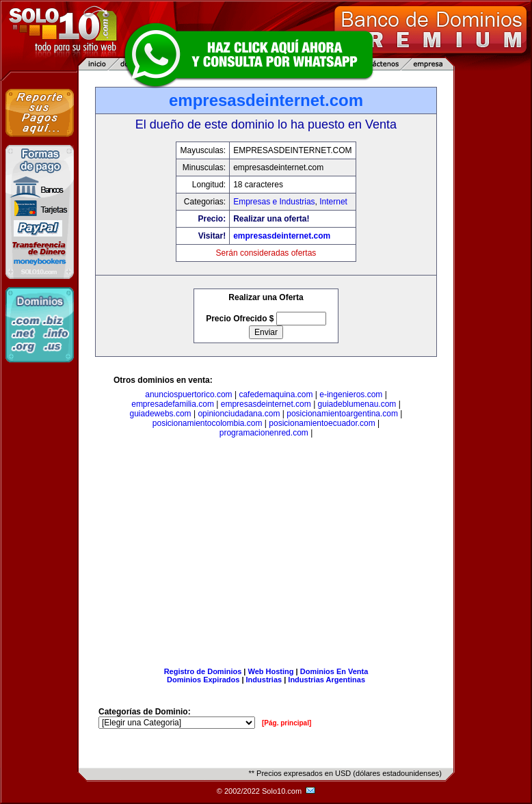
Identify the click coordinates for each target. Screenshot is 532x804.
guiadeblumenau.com (357, 404)
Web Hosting (271, 671)
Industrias (264, 680)
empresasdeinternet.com (282, 236)
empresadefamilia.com (173, 404)
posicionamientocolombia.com (208, 423)
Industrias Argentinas (327, 680)
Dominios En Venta (334, 671)
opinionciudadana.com (239, 414)
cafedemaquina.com (276, 394)
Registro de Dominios (203, 671)
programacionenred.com (264, 433)
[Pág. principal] (287, 723)
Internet (333, 202)
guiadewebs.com (161, 414)
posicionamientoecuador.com (322, 423)
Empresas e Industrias (274, 202)
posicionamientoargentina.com (342, 414)
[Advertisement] (266, 555)
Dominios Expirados (203, 680)
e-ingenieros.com (351, 394)
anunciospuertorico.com (188, 394)
